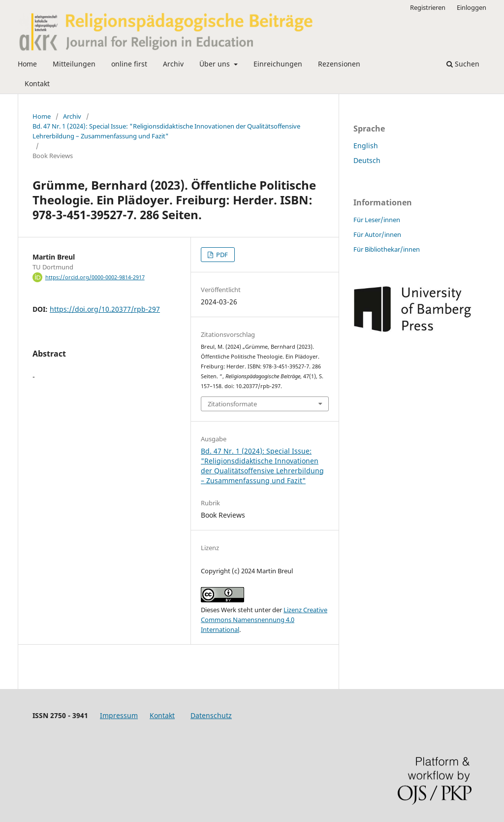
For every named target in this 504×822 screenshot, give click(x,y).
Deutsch (367, 160)
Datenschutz (211, 715)
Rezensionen (339, 64)
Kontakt (37, 83)
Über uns (216, 64)
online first (129, 64)
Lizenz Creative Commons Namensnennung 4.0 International (264, 620)
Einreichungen (278, 64)
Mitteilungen (74, 64)
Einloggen (472, 7)
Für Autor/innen (377, 234)
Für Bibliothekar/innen (387, 249)
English (366, 146)
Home (27, 64)
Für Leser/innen (377, 220)
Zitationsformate (232, 404)
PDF (221, 255)
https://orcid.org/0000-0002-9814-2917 (95, 277)
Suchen (463, 64)
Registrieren (428, 7)
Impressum (119, 715)
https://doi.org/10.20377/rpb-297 (105, 309)
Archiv (173, 64)
